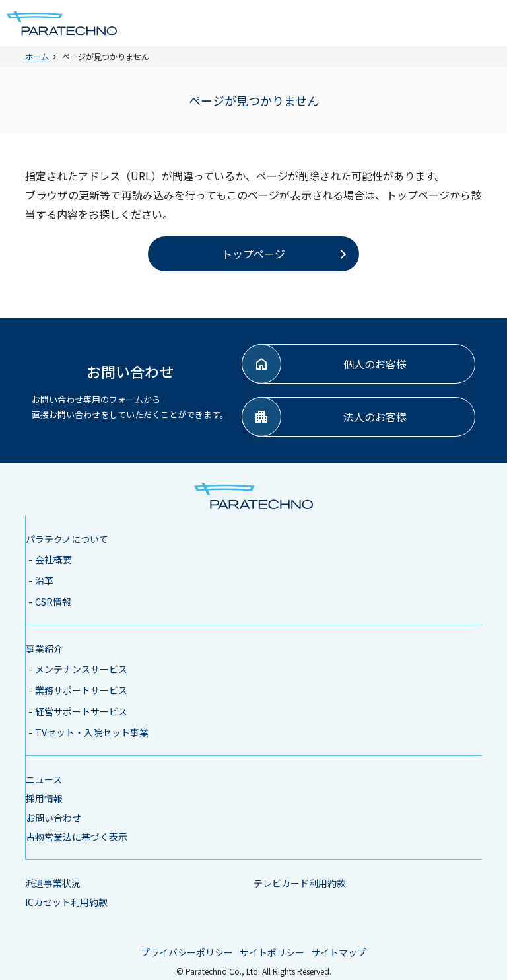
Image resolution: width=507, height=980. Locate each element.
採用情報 (44, 798)
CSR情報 (53, 602)
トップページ (253, 254)
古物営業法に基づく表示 (77, 837)
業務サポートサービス (81, 690)
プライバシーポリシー (187, 952)
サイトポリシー (272, 952)
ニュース (44, 779)
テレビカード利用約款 (300, 883)
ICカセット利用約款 (66, 902)
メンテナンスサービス (81, 669)
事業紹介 (44, 648)
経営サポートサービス (81, 711)
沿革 (44, 580)
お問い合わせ (53, 818)
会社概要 (53, 559)
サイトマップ (339, 952)
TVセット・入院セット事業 (92, 732)
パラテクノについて (67, 539)
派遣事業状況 (53, 883)
